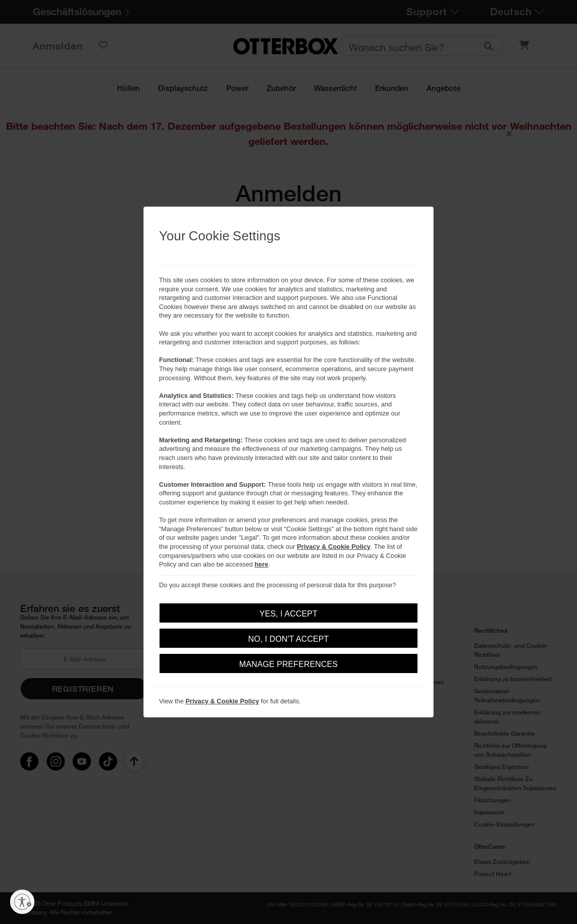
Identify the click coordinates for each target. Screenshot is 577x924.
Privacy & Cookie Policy (334, 547)
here (261, 564)
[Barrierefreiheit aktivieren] (22, 902)
